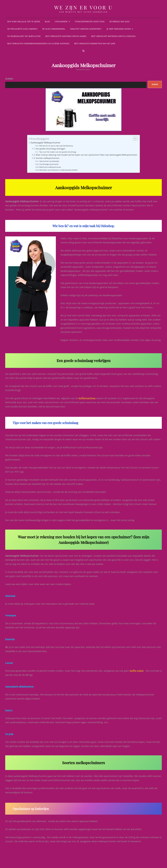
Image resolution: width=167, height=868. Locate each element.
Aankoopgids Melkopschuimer (46, 143)
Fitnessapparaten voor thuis (90, 22)
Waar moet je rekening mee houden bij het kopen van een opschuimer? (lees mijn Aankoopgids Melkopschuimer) (86, 155)
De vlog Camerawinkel (54, 29)
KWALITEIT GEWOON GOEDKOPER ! (86, 29)
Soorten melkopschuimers (48, 158)
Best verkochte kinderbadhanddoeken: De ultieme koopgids (38, 43)
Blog (47, 22)
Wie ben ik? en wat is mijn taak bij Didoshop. (56, 146)
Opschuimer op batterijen (49, 161)
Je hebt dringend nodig (119, 29)
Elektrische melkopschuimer (50, 167)
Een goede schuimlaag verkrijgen (50, 149)
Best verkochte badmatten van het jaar (95, 43)
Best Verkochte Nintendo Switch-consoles (113, 36)
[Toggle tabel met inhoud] (134, 139)
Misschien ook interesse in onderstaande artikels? (59, 170)
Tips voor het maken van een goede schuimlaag (58, 152)
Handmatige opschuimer (49, 164)
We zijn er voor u (84, 7)
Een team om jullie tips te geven (24, 22)
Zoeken (9, 79)
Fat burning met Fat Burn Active (24, 36)
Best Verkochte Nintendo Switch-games (66, 36)
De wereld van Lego (120, 22)
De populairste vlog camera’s (22, 29)
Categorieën (61, 22)
